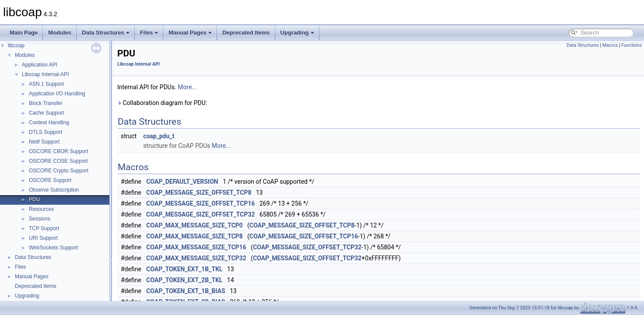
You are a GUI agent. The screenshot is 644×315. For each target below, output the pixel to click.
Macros (610, 45)
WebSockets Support (54, 248)
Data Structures (106, 33)
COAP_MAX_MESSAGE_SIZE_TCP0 (194, 225)
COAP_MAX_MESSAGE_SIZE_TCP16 (196, 247)
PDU (34, 199)
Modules (60, 33)
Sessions (40, 219)
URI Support (43, 238)
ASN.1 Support (46, 84)
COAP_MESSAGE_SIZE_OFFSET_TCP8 (199, 192)
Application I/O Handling (57, 94)
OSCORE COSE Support (58, 161)
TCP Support (44, 228)
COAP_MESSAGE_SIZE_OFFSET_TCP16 (200, 203)
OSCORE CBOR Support (58, 151)
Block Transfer (46, 103)
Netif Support (44, 142)
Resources (41, 209)
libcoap (16, 45)
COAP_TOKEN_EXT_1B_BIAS (185, 291)
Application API (40, 65)
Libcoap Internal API (45, 74)
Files (149, 33)
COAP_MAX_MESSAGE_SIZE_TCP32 (196, 258)
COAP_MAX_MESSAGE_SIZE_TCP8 (194, 236)
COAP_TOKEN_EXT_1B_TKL (184, 269)
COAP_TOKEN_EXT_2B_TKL (184, 280)
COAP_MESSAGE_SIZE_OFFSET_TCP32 (200, 214)
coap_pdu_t (159, 136)
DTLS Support (45, 132)
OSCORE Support (50, 180)
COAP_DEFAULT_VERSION (182, 182)
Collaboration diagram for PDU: (162, 103)
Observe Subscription (54, 190)
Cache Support (46, 113)
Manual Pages (190, 33)
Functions (632, 45)
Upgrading (297, 33)
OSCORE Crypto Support (59, 171)
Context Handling (49, 122)
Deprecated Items (246, 33)
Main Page (24, 33)
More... (187, 87)
